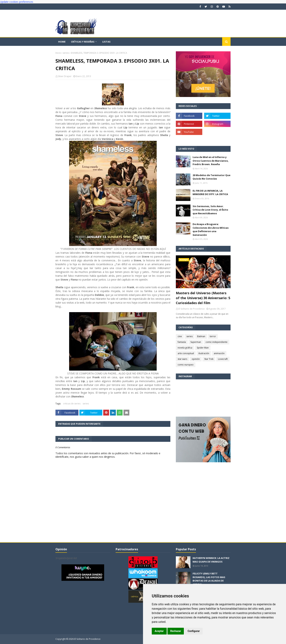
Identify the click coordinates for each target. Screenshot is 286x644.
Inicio (58, 53)
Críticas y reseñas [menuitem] (83, 42)
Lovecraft (223, 359)
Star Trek (209, 359)
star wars (182, 359)
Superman (196, 342)
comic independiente (217, 342)
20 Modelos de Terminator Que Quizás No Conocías (211, 177)
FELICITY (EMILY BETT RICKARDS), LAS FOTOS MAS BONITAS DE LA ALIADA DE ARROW (209, 579)
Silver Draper (65, 76)
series (66, 53)
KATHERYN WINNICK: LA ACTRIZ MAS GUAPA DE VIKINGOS (211, 560)
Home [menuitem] (62, 42)
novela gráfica (185, 348)
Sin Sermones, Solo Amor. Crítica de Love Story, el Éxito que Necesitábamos (210, 210)
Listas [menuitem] (106, 42)
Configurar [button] (194, 631)
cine (180, 336)
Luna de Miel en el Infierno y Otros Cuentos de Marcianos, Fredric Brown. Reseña (211, 161)
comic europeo (186, 365)
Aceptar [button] (159, 631)
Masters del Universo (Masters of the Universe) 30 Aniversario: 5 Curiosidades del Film (203, 298)
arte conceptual (186, 353)
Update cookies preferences (17, 2)
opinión (196, 359)
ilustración (204, 353)
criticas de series (72, 404)
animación (219, 353)
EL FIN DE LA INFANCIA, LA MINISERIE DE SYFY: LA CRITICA (210, 193)
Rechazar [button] (176, 631)
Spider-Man (203, 348)
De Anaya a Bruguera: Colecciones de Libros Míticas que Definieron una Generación (211, 229)
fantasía (182, 342)
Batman (201, 336)
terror (213, 336)
